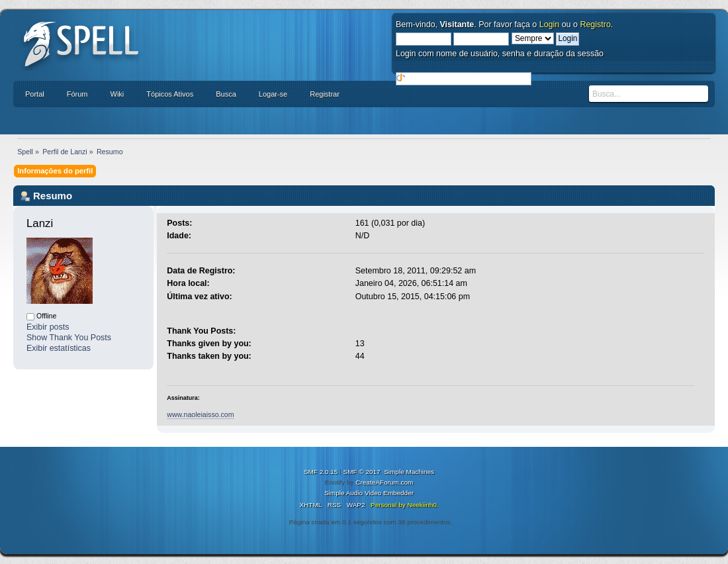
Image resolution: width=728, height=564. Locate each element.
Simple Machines (409, 472)
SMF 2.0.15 (321, 472)
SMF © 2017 (362, 472)
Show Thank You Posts (69, 338)
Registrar (325, 94)
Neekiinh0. (423, 505)
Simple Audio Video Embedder (369, 493)
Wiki (117, 94)
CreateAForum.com (384, 482)
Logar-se (273, 94)
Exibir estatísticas (59, 348)
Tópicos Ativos (170, 94)
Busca (226, 94)
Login (550, 24)
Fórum (77, 94)
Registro (595, 24)
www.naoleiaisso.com (200, 414)
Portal (35, 94)
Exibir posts (48, 327)
